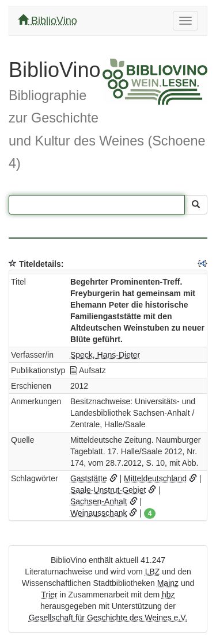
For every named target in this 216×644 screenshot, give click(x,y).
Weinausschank (99, 513)
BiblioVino (48, 20)
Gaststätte (89, 478)
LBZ (153, 572)
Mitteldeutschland (155, 478)
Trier (49, 595)
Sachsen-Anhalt (99, 501)
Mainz (168, 583)
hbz (168, 595)
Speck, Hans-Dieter (105, 355)
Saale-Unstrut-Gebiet (108, 490)
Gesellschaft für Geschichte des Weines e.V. (108, 618)
